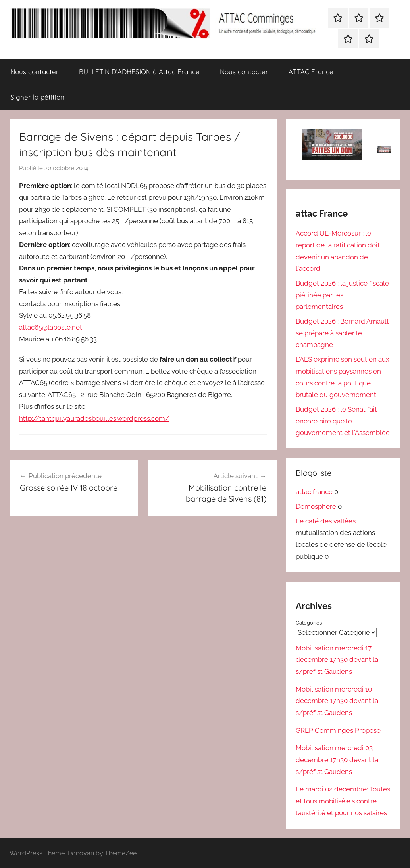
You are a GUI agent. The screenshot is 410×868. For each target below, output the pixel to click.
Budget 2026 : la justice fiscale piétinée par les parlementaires (342, 295)
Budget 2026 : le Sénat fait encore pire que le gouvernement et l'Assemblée (343, 421)
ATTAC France (311, 72)
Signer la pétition (37, 97)
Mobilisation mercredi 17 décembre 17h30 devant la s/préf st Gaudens (337, 659)
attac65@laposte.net (51, 327)
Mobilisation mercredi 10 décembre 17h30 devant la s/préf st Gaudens (337, 701)
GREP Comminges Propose (338, 730)
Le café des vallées (326, 521)
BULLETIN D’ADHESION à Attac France (139, 72)
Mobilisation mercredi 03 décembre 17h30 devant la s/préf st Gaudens (337, 760)
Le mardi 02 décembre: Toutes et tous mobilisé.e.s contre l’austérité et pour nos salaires (343, 801)
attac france (314, 492)
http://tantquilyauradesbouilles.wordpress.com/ (94, 418)
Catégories (309, 623)
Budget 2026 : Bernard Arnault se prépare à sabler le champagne (342, 333)
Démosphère (316, 506)
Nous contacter (35, 72)
